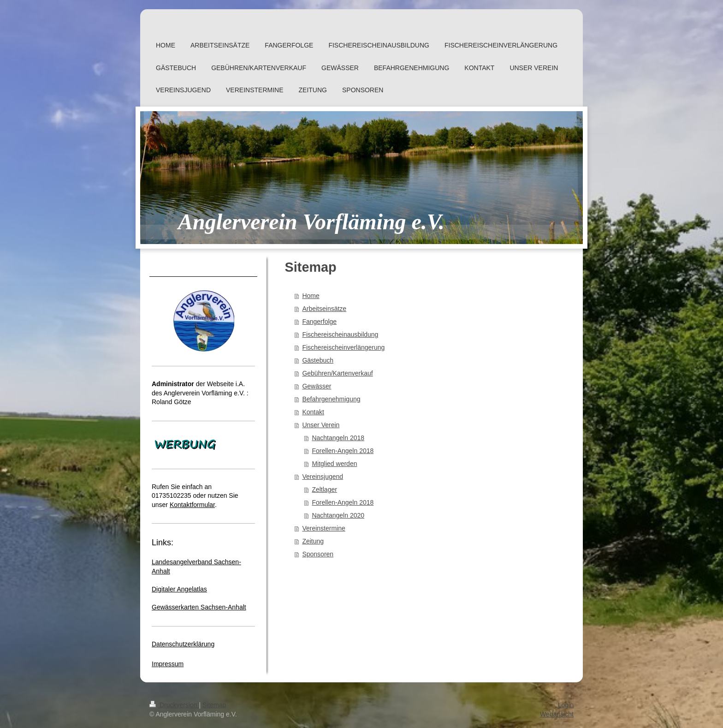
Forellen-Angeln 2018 (343, 451)
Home (311, 296)
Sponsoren (318, 554)
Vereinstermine (323, 528)
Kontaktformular (192, 505)
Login (566, 705)
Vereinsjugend (323, 477)
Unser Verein (321, 425)
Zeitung (313, 541)
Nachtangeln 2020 (338, 515)
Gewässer (317, 386)
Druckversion (174, 705)
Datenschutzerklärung (183, 644)
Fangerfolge (319, 322)
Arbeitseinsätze (324, 309)
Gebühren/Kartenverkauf (337, 373)
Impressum (168, 664)
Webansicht (557, 714)
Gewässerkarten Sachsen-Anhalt (199, 607)
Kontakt (313, 412)
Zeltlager (324, 489)
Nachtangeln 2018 (338, 438)
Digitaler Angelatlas (179, 589)
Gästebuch (318, 360)
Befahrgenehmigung (331, 399)
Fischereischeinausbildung (340, 334)
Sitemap (214, 705)
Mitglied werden (334, 464)
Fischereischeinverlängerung (343, 347)
